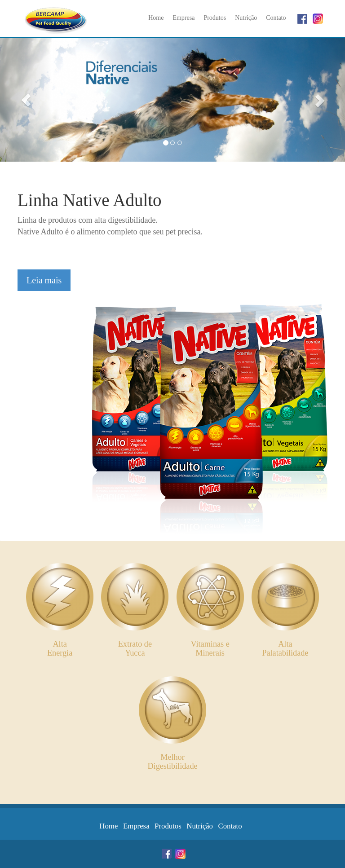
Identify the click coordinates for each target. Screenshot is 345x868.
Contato (276, 18)
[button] (26, 100)
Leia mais (44, 280)
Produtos (215, 18)
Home (156, 18)
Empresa (184, 18)
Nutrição (246, 18)
